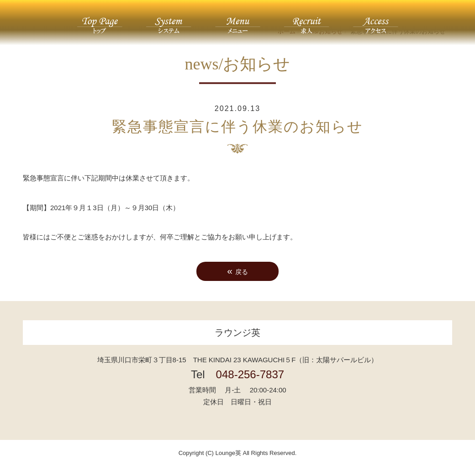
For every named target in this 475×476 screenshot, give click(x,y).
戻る (237, 271)
